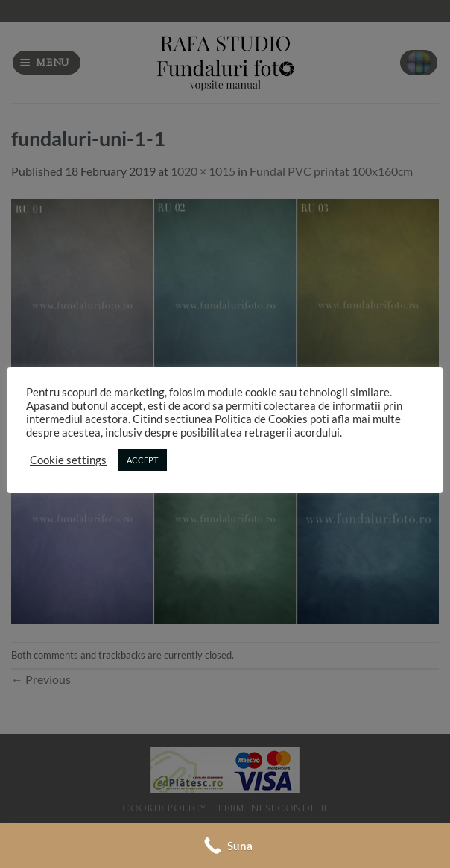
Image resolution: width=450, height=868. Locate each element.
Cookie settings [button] (68, 460)
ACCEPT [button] (142, 460)
